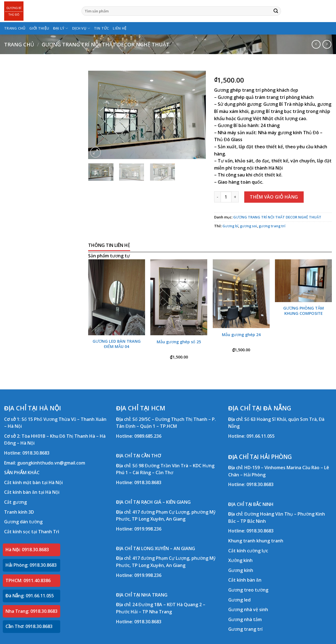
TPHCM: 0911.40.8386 (28, 580)
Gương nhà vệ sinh (248, 609)
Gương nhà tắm (245, 619)
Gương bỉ (230, 226)
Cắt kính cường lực (248, 551)
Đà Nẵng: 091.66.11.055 (30, 596)
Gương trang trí (245, 629)
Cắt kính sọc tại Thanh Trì (32, 532)
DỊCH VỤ (81, 28)
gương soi (248, 226)
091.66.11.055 (261, 436)
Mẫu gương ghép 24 (241, 335)
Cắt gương (15, 502)
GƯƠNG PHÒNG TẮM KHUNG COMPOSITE (304, 311)
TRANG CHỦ (15, 28)
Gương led (239, 600)
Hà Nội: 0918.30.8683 (27, 550)
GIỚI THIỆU (39, 28)
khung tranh (270, 541)
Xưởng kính (240, 560)
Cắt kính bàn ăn (245, 580)
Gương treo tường (248, 590)
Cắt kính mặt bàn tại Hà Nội (33, 482)
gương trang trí (272, 226)
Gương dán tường (23, 522)
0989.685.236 (148, 436)
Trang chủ (19, 44)
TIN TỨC (102, 28)
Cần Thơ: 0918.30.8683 (29, 626)
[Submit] (276, 11)
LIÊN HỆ (120, 28)
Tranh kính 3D (19, 512)
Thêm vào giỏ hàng (274, 197)
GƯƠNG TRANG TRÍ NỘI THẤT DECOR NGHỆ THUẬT (106, 44)
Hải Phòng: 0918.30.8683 (31, 565)
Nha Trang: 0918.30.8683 (32, 611)
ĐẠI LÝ (61, 28)
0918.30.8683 (36, 453)
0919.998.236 (148, 529)
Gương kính (241, 570)
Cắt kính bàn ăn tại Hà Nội (32, 492)
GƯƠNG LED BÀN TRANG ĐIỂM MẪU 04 (117, 344)
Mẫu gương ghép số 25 (179, 342)
